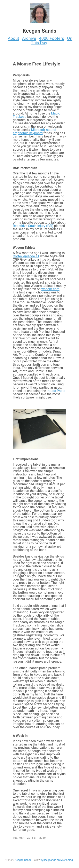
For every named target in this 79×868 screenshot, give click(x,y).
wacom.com (50, 289)
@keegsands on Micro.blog (57, 860)
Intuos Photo (56, 391)
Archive (29, 38)
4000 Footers (52, 38)
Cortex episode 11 (26, 256)
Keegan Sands (23, 860)
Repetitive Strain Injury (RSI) (33, 226)
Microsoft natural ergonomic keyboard (35, 131)
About (13, 38)
